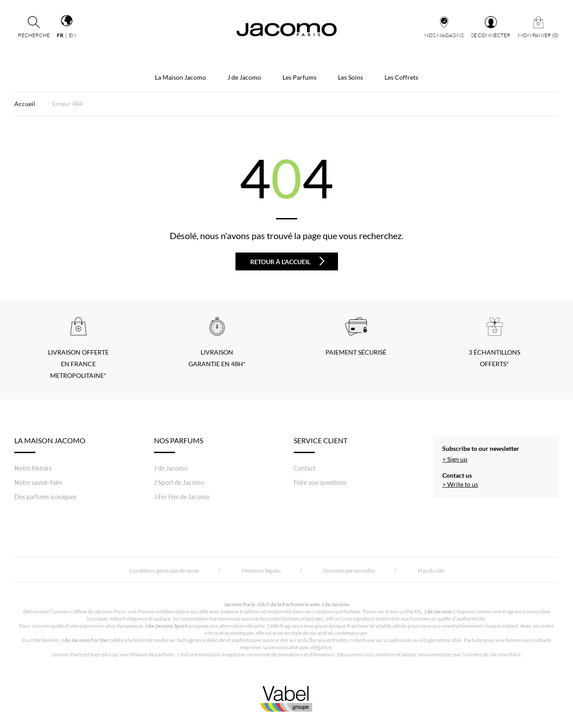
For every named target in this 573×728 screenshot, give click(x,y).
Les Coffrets (401, 77)
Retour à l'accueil (287, 261)
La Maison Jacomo (180, 77)
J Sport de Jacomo (179, 482)
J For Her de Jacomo (182, 497)
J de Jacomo (244, 77)
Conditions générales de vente (164, 571)
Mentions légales (261, 571)
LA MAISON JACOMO (50, 445)
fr (60, 35)
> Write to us (460, 484)
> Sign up (455, 459)
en (73, 35)
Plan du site (431, 571)
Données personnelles (349, 571)
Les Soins (351, 77)
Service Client (321, 445)
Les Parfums (299, 77)
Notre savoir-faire (38, 482)
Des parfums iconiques (45, 497)
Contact (305, 468)
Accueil (25, 104)
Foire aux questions (320, 482)
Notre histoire (33, 468)
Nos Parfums (179, 445)
